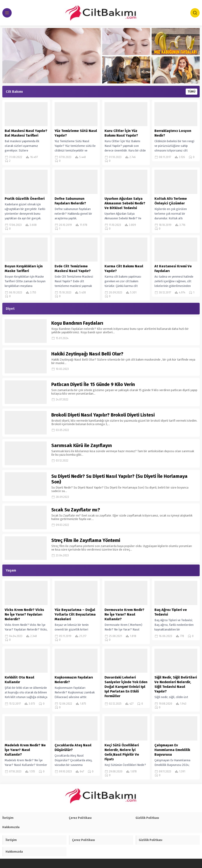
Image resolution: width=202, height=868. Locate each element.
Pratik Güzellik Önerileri (25, 199)
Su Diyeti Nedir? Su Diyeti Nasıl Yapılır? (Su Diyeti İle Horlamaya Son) (119, 479)
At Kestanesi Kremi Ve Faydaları (173, 269)
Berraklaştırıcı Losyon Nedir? (173, 133)
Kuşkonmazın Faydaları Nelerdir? (74, 680)
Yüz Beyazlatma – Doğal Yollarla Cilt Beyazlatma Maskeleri (75, 614)
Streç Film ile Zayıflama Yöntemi (86, 540)
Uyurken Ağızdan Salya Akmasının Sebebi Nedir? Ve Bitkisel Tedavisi (125, 203)
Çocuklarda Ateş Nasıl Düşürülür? (73, 747)
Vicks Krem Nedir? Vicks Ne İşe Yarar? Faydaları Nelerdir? (24, 614)
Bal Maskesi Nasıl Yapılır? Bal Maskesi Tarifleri (26, 133)
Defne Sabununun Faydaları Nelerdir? (70, 201)
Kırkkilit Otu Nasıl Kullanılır (19, 680)
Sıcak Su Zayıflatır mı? (76, 510)
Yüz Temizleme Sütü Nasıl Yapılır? (76, 133)
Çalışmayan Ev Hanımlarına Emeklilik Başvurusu (172, 750)
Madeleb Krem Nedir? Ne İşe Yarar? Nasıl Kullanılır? (25, 750)
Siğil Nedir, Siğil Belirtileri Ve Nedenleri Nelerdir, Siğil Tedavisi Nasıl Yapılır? (176, 684)
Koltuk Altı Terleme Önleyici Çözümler (171, 201)
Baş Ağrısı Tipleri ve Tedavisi (171, 612)
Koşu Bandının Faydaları (77, 323)
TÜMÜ (192, 92)
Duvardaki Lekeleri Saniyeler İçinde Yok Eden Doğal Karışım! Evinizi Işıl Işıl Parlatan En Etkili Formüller (126, 687)
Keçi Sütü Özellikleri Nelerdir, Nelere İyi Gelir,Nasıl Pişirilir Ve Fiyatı (122, 752)
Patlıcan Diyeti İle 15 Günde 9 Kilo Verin (93, 384)
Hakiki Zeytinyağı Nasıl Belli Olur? (87, 354)
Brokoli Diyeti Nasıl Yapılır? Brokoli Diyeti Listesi (103, 415)
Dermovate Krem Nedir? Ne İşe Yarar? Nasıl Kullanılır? (124, 614)
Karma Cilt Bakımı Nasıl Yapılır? (124, 269)
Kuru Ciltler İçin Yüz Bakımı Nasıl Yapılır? (121, 133)
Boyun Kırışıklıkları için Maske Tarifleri (24, 269)
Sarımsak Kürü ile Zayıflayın (82, 445)
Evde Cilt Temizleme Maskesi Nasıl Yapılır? (73, 269)
